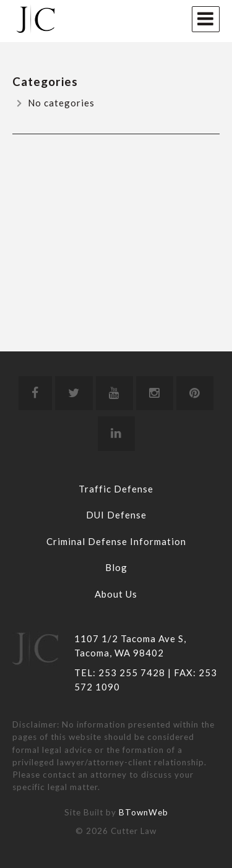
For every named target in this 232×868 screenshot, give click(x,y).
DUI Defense (116, 515)
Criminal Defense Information (116, 541)
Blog (116, 567)
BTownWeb (144, 812)
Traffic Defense (116, 489)
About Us (116, 594)
